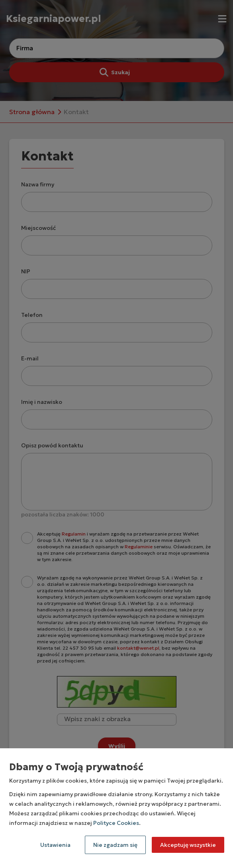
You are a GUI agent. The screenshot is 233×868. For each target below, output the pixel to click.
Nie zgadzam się (115, 845)
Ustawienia (55, 845)
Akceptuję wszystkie (188, 845)
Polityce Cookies (116, 823)
